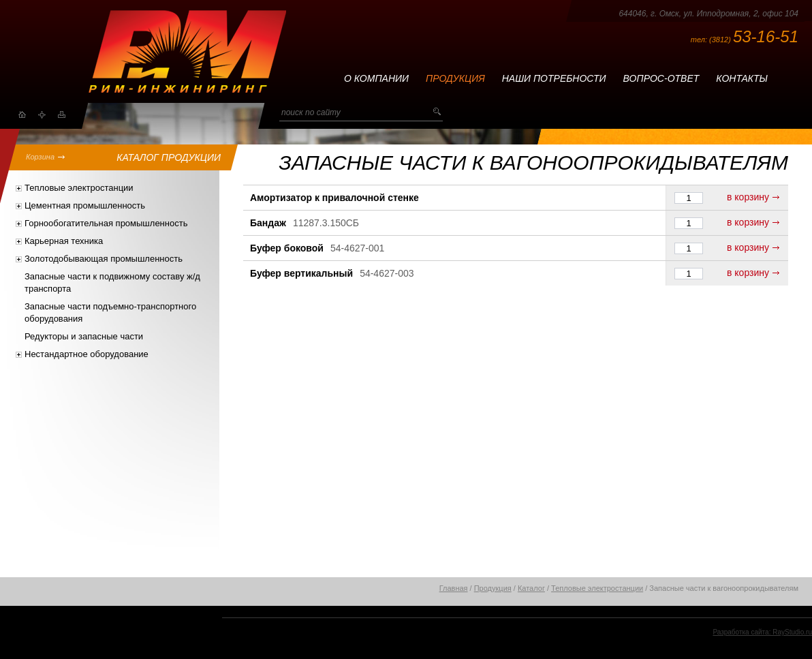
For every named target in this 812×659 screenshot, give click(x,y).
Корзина (40, 157)
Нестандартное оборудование (87, 354)
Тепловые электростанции (79, 188)
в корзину (748, 197)
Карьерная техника (64, 241)
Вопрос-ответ (661, 78)
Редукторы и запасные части (84, 336)
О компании (376, 78)
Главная (454, 588)
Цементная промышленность (85, 205)
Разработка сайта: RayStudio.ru (762, 632)
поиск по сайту (311, 112)
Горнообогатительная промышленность (106, 223)
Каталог (531, 588)
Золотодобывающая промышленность (104, 259)
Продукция (455, 78)
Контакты (742, 78)
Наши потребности (554, 78)
